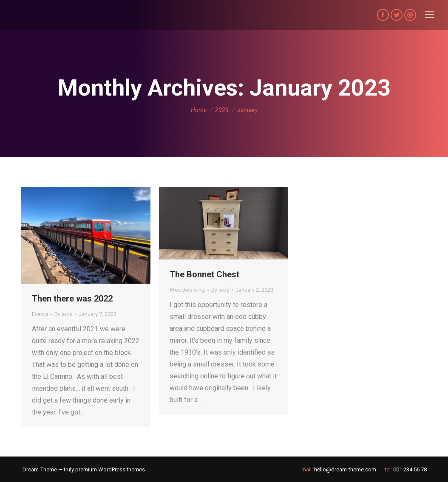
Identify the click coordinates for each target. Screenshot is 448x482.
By (63, 314)
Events (40, 314)
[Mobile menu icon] (430, 15)
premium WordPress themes (110, 469)
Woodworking (187, 290)
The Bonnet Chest (204, 274)
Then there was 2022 (72, 299)
